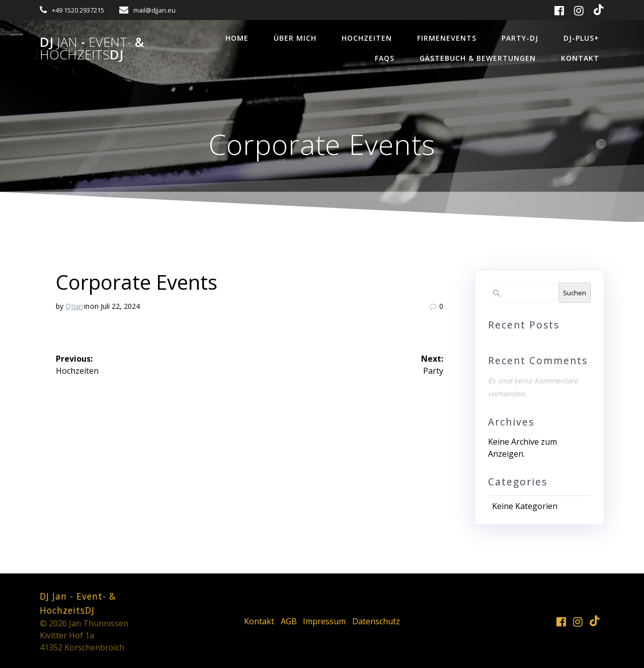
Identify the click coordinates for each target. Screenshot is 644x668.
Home (237, 38)
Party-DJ (520, 38)
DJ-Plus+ (581, 38)
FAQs (385, 58)
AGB (289, 621)
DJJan (74, 306)
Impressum (324, 621)
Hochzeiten (367, 38)
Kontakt (580, 58)
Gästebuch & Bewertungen (478, 58)
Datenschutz (376, 621)
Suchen (575, 293)
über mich (295, 38)
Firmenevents (447, 38)
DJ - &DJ (92, 49)
